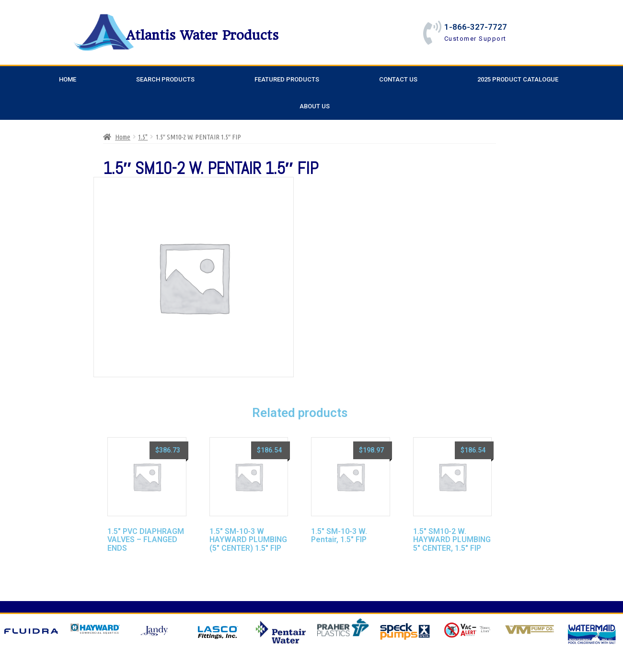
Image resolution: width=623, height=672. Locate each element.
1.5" (143, 137)
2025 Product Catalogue (518, 79)
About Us (315, 106)
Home (68, 79)
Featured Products (287, 79)
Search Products (165, 79)
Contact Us (398, 79)
